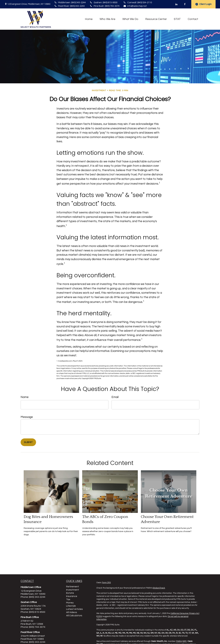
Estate (70, 593)
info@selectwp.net (135, 6)
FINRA (179, 641)
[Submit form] (28, 442)
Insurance (72, 596)
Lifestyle (71, 606)
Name (25, 397)
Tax (68, 599)
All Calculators (74, 616)
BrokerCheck (159, 588)
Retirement (73, 587)
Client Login (203, 4)
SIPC (185, 641)
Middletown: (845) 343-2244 (70, 3)
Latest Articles (74, 609)
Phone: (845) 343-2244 (33, 597)
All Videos (72, 612)
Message (27, 417)
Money (70, 603)
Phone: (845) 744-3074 (33, 627)
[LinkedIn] (176, 4)
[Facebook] (185, 4)
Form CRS (106, 583)
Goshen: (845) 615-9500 (103, 3)
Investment (73, 590)
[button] (89, 19)
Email (115, 397)
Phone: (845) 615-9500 (33, 612)
